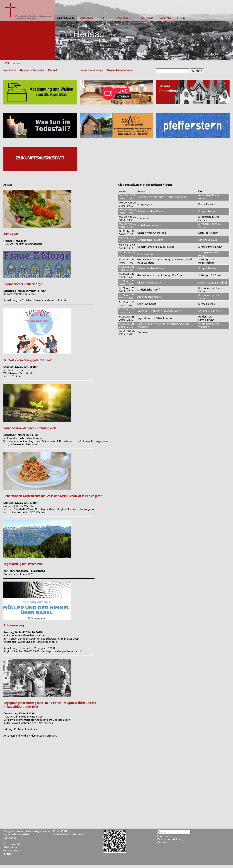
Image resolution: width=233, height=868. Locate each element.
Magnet (53, 70)
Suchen (197, 71)
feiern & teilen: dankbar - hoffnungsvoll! (30, 428)
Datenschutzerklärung (170, 839)
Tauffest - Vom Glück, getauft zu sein (28, 360)
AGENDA (105, 18)
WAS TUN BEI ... (126, 18)
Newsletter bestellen (32, 70)
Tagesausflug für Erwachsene (23, 564)
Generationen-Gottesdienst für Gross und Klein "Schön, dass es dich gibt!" (53, 496)
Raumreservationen (91, 70)
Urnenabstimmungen (120, 70)
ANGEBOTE (87, 18)
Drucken (162, 842)
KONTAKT (165, 18)
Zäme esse (11, 234)
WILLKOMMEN (65, 18)
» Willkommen (13, 63)
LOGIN (181, 18)
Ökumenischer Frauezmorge (23, 284)
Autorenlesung (14, 625)
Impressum (164, 836)
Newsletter (10, 70)
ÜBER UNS (147, 18)
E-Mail (7, 854)
